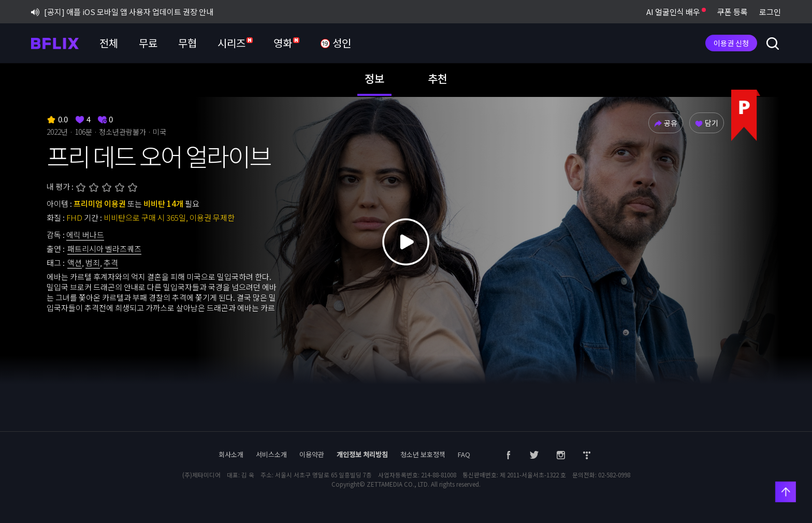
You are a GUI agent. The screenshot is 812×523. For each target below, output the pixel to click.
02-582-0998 (614, 475)
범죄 (93, 263)
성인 (336, 43)
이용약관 (312, 454)
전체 (109, 43)
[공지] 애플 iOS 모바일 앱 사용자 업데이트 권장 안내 (122, 12)
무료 (148, 43)
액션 (75, 263)
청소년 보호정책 (423, 454)
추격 (111, 263)
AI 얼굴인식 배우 (676, 12)
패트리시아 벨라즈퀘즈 (104, 249)
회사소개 (231, 454)
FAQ (464, 454)
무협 (187, 43)
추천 (438, 78)
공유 (666, 123)
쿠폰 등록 (733, 12)
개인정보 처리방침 (362, 454)
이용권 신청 (731, 43)
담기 (707, 123)
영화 (286, 43)
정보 (374, 78)
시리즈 (235, 43)
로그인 (770, 12)
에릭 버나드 (85, 235)
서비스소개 (271, 454)
